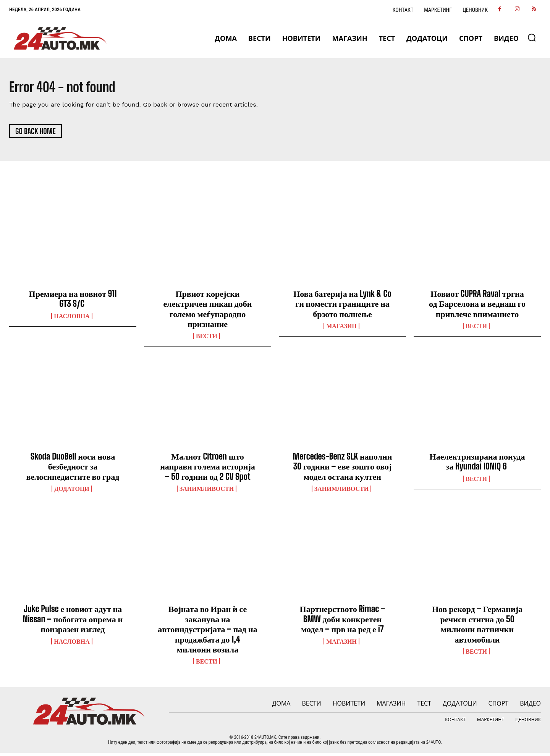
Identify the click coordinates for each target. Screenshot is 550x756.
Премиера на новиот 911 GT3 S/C (73, 302)
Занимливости (207, 492)
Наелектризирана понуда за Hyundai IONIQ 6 (477, 464)
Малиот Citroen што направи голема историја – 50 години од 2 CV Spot (208, 469)
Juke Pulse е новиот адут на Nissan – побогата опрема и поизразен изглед (73, 622)
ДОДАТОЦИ (72, 492)
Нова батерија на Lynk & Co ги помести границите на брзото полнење (342, 307)
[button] (532, 37)
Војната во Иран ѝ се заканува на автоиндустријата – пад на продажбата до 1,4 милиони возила (207, 632)
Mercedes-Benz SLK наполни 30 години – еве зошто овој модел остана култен (343, 469)
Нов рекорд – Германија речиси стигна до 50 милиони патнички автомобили (477, 627)
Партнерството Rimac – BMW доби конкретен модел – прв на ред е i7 (343, 622)
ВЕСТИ (207, 339)
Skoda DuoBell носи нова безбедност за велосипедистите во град (73, 469)
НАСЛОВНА (72, 319)
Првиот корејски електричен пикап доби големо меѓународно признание (208, 312)
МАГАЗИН (341, 329)
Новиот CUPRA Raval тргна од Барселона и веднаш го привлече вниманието (477, 307)
